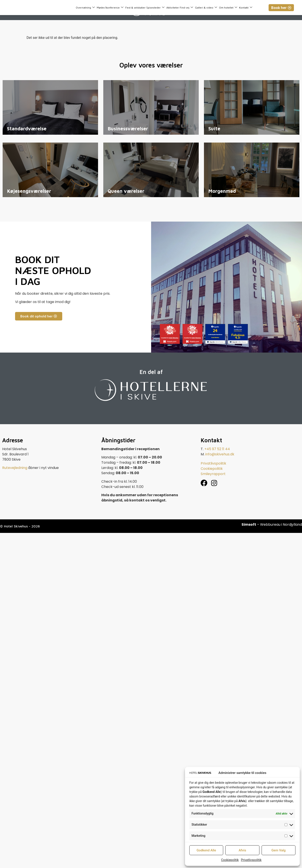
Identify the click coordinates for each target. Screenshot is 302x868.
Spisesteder (155, 8)
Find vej (186, 8)
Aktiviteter (173, 8)
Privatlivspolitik (251, 860)
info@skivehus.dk (220, 454)
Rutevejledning (15, 468)
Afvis (242, 850)
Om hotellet (228, 8)
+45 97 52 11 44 (217, 449)
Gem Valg (279, 850)
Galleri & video (206, 8)
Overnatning (85, 8)
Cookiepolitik (230, 860)
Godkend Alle (206, 850)
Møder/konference (110, 8)
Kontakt (246, 8)
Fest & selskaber (135, 8)
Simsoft (249, 524)
